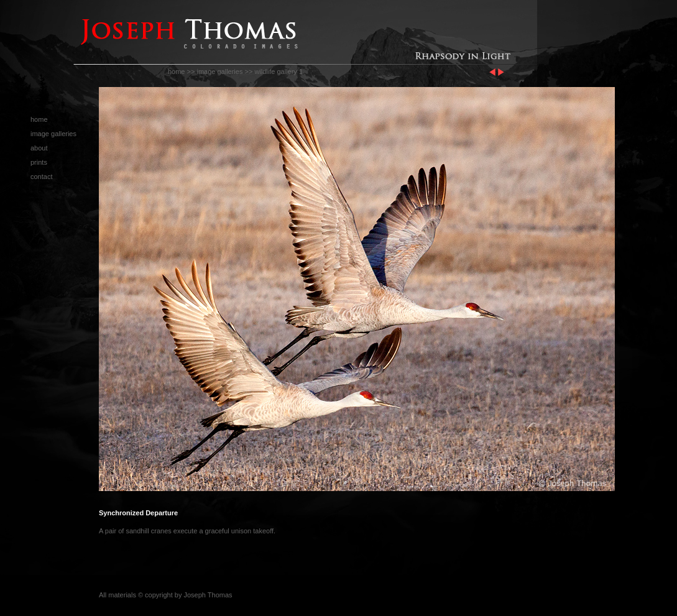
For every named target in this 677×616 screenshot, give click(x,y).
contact (41, 177)
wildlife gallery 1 (279, 71)
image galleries (219, 71)
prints (39, 162)
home (177, 71)
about (39, 148)
